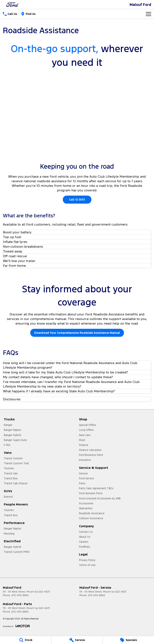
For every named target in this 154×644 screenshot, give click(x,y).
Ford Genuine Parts (91, 493)
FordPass (85, 547)
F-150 (7, 445)
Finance (84, 445)
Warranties (86, 508)
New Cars (85, 435)
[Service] (77, 640)
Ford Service (87, 478)
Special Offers (88, 425)
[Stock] (26, 640)
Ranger (8, 425)
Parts (82, 483)
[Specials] (128, 640)
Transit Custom (13, 458)
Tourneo (9, 468)
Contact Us (86, 532)
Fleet (82, 440)
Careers (84, 542)
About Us (85, 537)
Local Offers (86, 430)
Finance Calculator (90, 450)
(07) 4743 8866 (20, 595)
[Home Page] (12, 4)
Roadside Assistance (92, 513)
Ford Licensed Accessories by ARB (100, 498)
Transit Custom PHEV (17, 552)
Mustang (9, 534)
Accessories (86, 503)
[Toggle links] (16, 626)
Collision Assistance (91, 518)
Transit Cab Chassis (16, 483)
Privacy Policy (87, 560)
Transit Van (11, 473)
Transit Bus (11, 478)
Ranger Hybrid (12, 435)
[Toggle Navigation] (148, 14)
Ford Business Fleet (91, 455)
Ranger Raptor (13, 430)
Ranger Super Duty (15, 440)
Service (83, 473)
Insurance (85, 460)
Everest (8, 497)
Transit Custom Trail (16, 463)
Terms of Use (87, 565)
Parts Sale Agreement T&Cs (96, 488)
